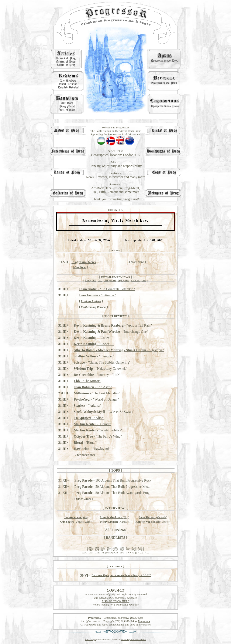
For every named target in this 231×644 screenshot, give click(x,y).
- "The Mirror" (87, 381)
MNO (113, 280)
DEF (94, 280)
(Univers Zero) (76, 522)
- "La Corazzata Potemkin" (107, 289)
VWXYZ (135, 280)
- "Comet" (92, 424)
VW (134, 547)
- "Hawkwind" (92, 449)
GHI (100, 280)
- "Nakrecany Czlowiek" (100, 369)
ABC (87, 280)
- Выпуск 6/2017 (121, 575)
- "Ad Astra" (93, 387)
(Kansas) (114, 522)
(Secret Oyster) (153, 522)
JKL (106, 280)
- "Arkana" (87, 406)
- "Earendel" (94, 356)
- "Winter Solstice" (98, 430)
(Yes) (76, 517)
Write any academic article (133, 639)
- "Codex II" (94, 344)
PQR (120, 280)
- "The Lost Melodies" (97, 393)
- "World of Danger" (96, 399)
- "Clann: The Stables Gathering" (102, 362)
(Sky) (114, 517)
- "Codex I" (93, 338)
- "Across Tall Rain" (113, 325)
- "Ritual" (85, 443)
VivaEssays (90, 639)
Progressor (144, 621)
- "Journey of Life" (97, 375)
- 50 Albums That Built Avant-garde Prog (112, 493)
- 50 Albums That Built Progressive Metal (112, 487)
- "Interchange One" (111, 332)
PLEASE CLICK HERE (116, 601)
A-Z (144, 280)
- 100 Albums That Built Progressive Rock (113, 480)
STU (127, 280)
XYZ (140, 547)
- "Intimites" (98, 295)
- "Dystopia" (119, 350)
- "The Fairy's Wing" (98, 436)
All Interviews (115, 530)
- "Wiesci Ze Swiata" (104, 412)
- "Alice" (89, 418)
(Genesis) (153, 517)
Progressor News (84, 262)
